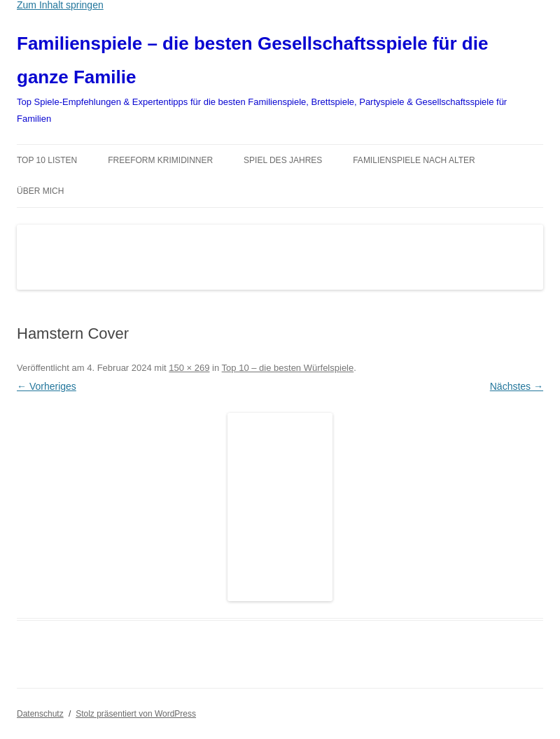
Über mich (40, 191)
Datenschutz (40, 714)
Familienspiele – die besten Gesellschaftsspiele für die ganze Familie (252, 60)
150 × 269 (189, 368)
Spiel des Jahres (283, 160)
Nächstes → (517, 386)
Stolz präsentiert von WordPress (136, 714)
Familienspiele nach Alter (414, 160)
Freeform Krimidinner (160, 160)
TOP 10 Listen (47, 160)
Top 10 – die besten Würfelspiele (288, 368)
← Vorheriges (47, 386)
